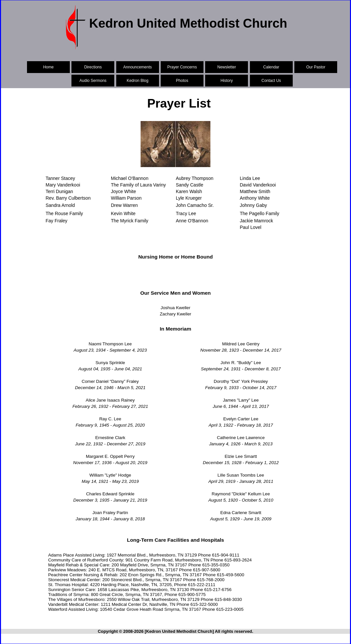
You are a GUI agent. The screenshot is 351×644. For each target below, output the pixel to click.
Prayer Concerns (182, 67)
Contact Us (271, 81)
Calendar (271, 67)
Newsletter (227, 67)
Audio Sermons (93, 81)
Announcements (137, 67)
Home (48, 67)
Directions (93, 67)
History (227, 81)
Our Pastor (316, 67)
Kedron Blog (138, 81)
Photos (182, 81)
